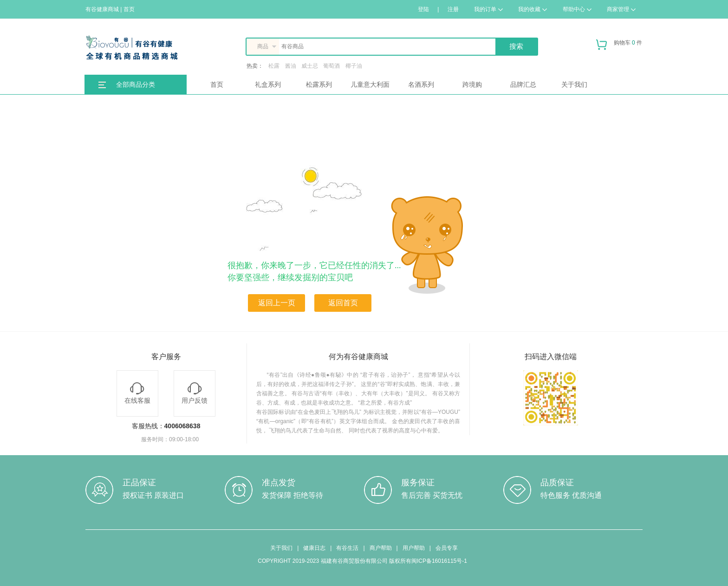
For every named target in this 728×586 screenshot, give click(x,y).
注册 (453, 9)
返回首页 (343, 303)
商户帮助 (381, 548)
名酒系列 (421, 84)
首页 (217, 84)
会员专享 (447, 548)
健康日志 (314, 548)
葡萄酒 (331, 66)
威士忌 (310, 66)
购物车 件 (619, 46)
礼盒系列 (268, 84)
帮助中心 (577, 9)
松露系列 (319, 84)
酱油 (291, 66)
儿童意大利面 (370, 84)
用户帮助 (414, 548)
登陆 (423, 9)
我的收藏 (533, 9)
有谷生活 (347, 548)
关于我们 (574, 84)
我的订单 (488, 9)
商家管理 (621, 9)
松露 (274, 66)
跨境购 (472, 84)
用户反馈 (195, 393)
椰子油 (354, 66)
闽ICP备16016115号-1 (439, 561)
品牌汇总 (523, 84)
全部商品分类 (136, 84)
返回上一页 (277, 303)
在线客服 (137, 393)
